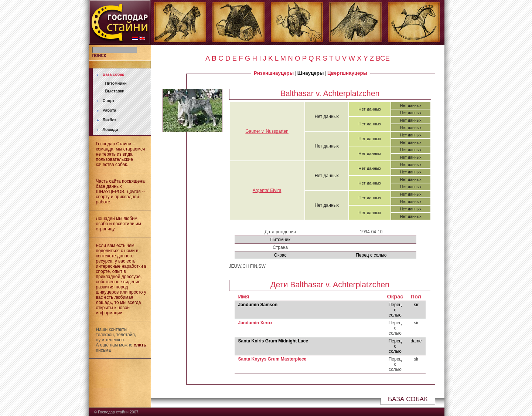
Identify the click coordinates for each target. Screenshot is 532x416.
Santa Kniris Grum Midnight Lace (273, 341)
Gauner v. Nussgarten (267, 131)
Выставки (115, 91)
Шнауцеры (311, 73)
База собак (113, 74)
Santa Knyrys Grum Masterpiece (272, 359)
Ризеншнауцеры (274, 73)
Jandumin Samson (258, 305)
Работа (110, 110)
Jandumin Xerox (255, 323)
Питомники (116, 83)
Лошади (110, 129)
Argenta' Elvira (267, 190)
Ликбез (110, 120)
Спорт (109, 101)
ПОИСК (99, 55)
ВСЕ (383, 58)
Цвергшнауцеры (347, 73)
